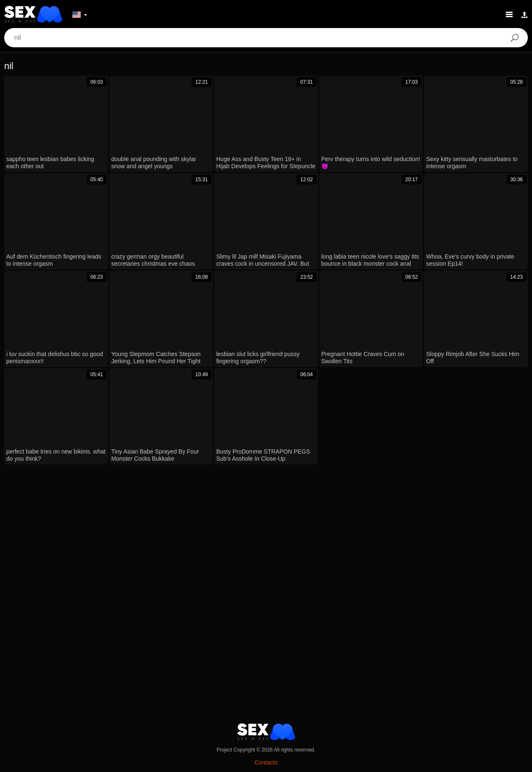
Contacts (266, 762)
